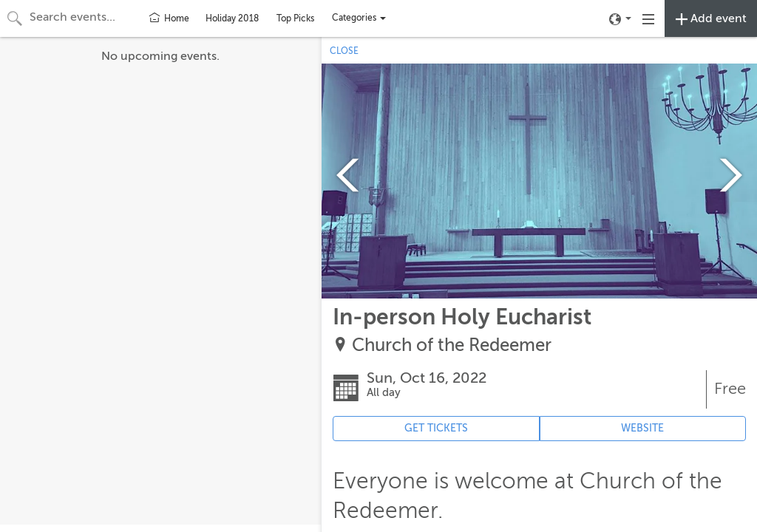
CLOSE (344, 51)
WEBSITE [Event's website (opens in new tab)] (642, 428)
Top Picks (295, 18)
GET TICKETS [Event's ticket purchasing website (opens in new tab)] (436, 428)
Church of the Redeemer (452, 345)
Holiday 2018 (232, 18)
